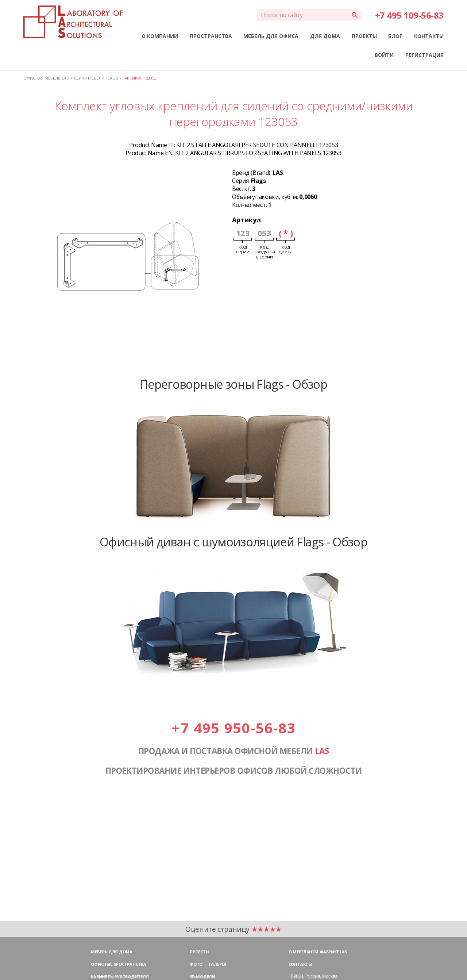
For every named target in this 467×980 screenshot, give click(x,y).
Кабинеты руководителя (120, 977)
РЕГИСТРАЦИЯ (424, 55)
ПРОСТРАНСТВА (211, 36)
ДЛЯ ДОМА (325, 36)
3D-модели (202, 977)
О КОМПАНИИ (160, 36)
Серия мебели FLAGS (96, 78)
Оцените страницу (233, 929)
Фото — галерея (208, 964)
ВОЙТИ (384, 55)
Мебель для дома (112, 952)
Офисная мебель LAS (46, 78)
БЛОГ (395, 36)
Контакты (300, 964)
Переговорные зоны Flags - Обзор (233, 384)
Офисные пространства (119, 964)
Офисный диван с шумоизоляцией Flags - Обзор (233, 542)
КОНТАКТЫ (429, 36)
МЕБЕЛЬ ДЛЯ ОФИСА (271, 36)
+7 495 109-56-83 (409, 15)
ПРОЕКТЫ (364, 36)
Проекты (199, 952)
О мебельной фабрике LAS (318, 952)
